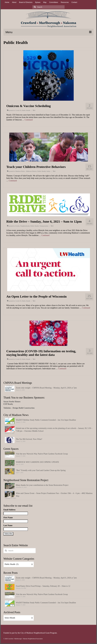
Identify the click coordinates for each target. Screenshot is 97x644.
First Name (8, 518)
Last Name (8, 525)
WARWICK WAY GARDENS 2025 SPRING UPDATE (37, 462)
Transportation (44, 226)
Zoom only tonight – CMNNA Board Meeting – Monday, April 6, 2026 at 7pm (46, 388)
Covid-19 (18, 110)
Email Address (9, 510)
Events (18, 226)
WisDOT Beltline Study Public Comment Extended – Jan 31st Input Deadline (46, 420)
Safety (48, 171)
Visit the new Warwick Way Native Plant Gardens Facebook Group (42, 454)
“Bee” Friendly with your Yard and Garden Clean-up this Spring (41, 470)
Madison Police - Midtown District (26, 171)
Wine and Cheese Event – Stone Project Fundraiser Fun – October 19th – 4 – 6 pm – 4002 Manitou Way (54, 495)
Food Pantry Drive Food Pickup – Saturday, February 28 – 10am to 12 (43, 586)
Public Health (26, 110)
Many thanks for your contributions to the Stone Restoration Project (42, 485)
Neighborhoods (25, 226)
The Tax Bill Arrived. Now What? (29, 439)
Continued (29, 120)
